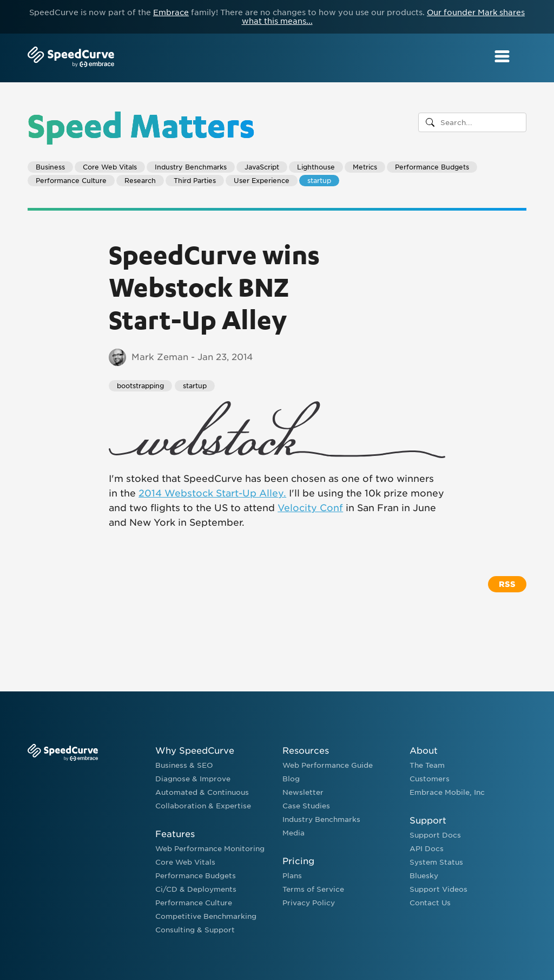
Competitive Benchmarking (206, 916)
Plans (292, 876)
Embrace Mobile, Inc (447, 792)
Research (140, 181)
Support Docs (435, 835)
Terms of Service (313, 889)
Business (50, 167)
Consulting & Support (195, 930)
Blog (291, 779)
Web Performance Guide (328, 765)
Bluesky (424, 876)
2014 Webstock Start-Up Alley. (212, 493)
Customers (430, 779)
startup (319, 181)
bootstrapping (140, 386)
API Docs (427, 849)
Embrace (171, 12)
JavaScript (262, 167)
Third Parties (195, 181)
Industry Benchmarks (191, 167)
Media (294, 833)
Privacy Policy (309, 903)
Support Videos (438, 889)
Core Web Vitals (110, 167)
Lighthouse (316, 167)
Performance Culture (71, 181)
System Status (436, 862)
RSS (507, 584)
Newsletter (303, 792)
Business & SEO (184, 765)
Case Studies (306, 806)
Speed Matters (141, 125)
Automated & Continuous (202, 792)
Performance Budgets (432, 167)
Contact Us (430, 903)
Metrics (365, 167)
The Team (427, 765)
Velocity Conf (310, 508)
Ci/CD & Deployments (196, 889)
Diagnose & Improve (193, 779)
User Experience (262, 181)
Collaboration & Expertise (203, 806)
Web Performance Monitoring (210, 849)
